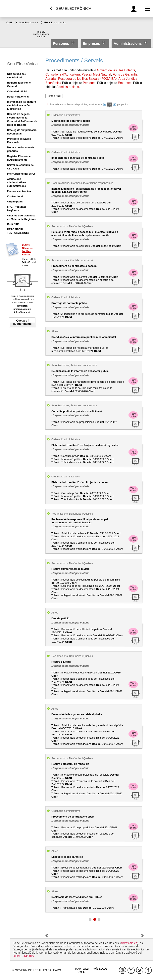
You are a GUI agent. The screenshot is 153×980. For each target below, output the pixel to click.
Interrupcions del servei (22, 174)
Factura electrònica (19, 191)
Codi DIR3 (13, 224)
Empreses (91, 44)
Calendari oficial (17, 91)
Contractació (15, 196)
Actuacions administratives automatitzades (16, 183)
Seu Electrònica (22, 64)
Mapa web (82, 969)
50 (115, 105)
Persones (62, 44)
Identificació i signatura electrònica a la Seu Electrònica (21, 105)
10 (104, 105)
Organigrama (15, 202)
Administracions (128, 44)
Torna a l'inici (54, 96)
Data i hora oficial (18, 97)
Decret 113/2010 (23, 956)
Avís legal (100, 969)
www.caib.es (129, 943)
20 (109, 105)
